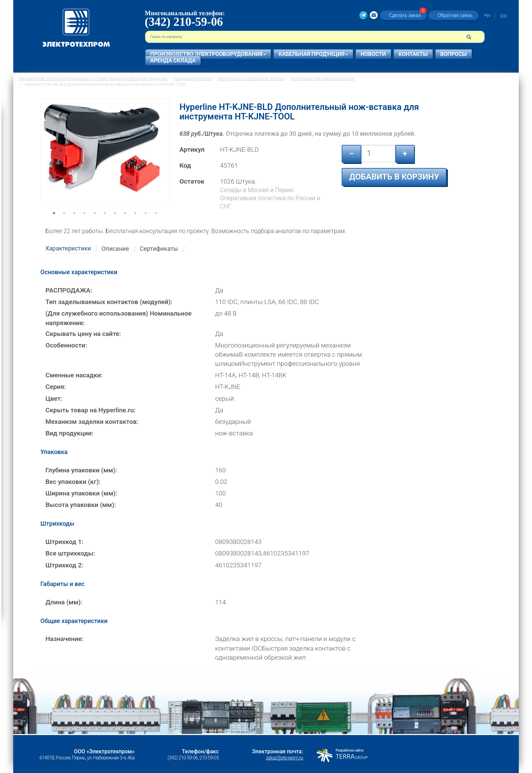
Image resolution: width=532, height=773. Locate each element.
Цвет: (54, 399)
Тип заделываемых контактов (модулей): (109, 302)
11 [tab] (156, 223)
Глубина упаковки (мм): (81, 470)
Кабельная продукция (313, 54)
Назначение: (64, 639)
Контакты (413, 54)
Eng (503, 15)
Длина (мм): (64, 602)
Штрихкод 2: (64, 565)
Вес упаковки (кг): (73, 482)
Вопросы (454, 54)
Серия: (56, 387)
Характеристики (68, 248)
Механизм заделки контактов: (92, 422)
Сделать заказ (407, 15)
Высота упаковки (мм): (81, 505)
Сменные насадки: (74, 375)
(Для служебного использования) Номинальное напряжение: (119, 318)
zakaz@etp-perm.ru (284, 758)
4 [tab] (84, 223)
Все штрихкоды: (70, 553)
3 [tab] (74, 223)
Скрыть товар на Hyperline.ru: (90, 410)
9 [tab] (135, 223)
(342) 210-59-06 (184, 22)
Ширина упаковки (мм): (81, 493)
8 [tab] (125, 223)
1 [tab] (54, 223)
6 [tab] (105, 223)
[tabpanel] (105, 157)
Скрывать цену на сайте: (83, 334)
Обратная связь (455, 15)
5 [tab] (95, 223)
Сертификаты (159, 249)
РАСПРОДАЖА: (69, 290)
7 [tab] (115, 223)
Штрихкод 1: (64, 542)
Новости (373, 54)
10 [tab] (146, 223)
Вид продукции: (69, 433)
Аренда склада (173, 61)
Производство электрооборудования (208, 54)
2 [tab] (64, 223)
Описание (115, 249)
